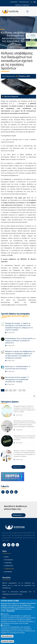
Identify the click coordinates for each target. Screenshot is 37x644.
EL (32, 2)
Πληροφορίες (11, 611)
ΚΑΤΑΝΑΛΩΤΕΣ (9, 566)
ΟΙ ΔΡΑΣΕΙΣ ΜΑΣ (21, 47)
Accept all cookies (7, 641)
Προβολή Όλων (17, 467)
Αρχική (12, 47)
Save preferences (7, 636)
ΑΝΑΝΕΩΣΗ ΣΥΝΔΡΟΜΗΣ (22, 5)
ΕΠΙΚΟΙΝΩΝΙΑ (8, 572)
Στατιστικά (6, 625)
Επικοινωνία (17, 515)
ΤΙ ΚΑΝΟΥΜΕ (8, 563)
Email (4, 598)
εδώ (26, 305)
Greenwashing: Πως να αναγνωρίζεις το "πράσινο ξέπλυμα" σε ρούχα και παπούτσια (20, 341)
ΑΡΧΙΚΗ (6, 557)
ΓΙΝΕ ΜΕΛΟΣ (14, 2)
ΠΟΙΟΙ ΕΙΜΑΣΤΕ (9, 560)
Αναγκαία (5, 614)
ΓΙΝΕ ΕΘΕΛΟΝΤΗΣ (24, 2)
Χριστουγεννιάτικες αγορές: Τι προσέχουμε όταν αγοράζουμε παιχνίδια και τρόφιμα (17, 379)
